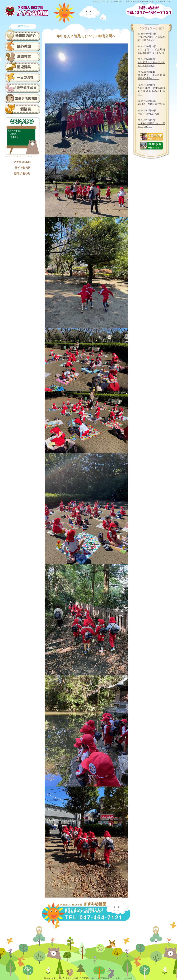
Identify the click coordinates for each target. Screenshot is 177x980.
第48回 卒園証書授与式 (151, 104)
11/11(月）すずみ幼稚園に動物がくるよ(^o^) (151, 51)
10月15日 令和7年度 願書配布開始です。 (153, 77)
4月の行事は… (15, 131)
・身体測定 (13, 137)
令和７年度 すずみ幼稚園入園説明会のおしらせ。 (151, 91)
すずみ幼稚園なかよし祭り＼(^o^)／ (151, 125)
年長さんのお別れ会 (148, 114)
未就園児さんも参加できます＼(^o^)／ (151, 64)
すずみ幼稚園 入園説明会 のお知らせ (151, 38)
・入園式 (12, 134)
